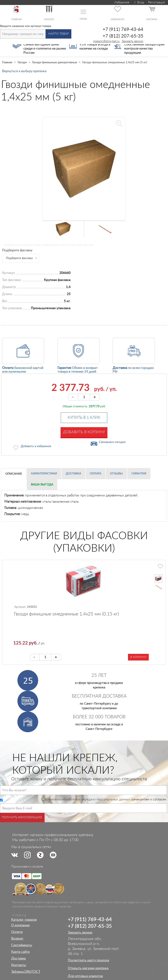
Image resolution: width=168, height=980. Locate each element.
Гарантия (139, 474)
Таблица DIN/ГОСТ (26, 972)
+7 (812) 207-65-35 (123, 36)
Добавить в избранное (36, 446)
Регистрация (156, 2)
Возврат (17, 939)
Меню (83, 19)
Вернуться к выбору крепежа (24, 71)
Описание (14, 474)
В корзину (138, 657)
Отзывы (116, 474)
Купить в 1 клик (84, 418)
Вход (139, 2)
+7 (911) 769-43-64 (123, 29)
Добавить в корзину (84, 432)
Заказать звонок (133, 41)
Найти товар (58, 34)
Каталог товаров (24, 920)
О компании (20, 925)
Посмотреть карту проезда (88, 960)
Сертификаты (22, 945)
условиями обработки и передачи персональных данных (87, 799)
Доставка (73, 474)
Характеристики (44, 474)
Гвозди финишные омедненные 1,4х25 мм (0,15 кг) (66, 614)
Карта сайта (20, 952)
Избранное (120, 2)
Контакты (19, 965)
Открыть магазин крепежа (88, 968)
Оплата (96, 474)
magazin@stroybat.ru (106, 41)
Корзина (152, 19)
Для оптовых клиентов (85, 976)
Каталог (49, 19)
